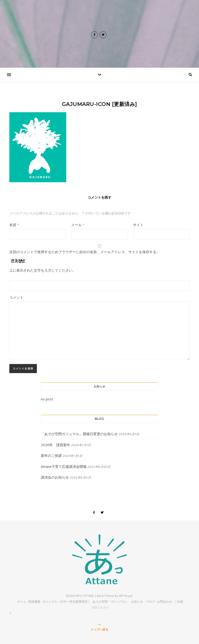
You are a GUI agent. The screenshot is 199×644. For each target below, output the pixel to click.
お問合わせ (165, 602)
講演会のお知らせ (55, 477)
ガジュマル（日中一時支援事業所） (66, 602)
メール (78, 225)
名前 (14, 225)
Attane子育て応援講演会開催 (64, 466)
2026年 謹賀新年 (56, 445)
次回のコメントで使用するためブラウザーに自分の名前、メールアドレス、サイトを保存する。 (85, 252)
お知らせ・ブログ (143, 602)
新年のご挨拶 (51, 455)
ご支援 (179, 602)
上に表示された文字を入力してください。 (43, 270)
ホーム (22, 602)
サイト (138, 225)
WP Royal (126, 596)
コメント (16, 297)
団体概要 (34, 602)
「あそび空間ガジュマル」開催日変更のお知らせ (79, 434)
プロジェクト (100, 607)
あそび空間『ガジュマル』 (111, 602)
